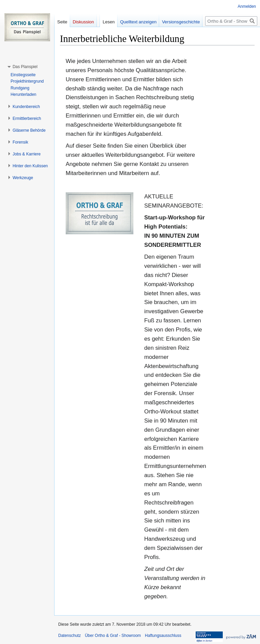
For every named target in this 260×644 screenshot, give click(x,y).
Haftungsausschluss (163, 636)
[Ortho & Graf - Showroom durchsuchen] (231, 21)
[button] (25, 67)
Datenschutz (70, 636)
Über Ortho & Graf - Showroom (113, 636)
